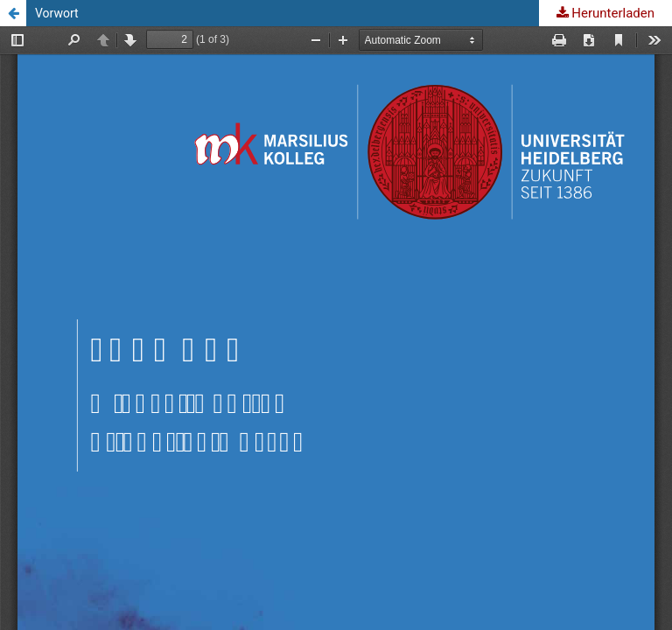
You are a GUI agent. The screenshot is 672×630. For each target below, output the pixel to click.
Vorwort (57, 13)
